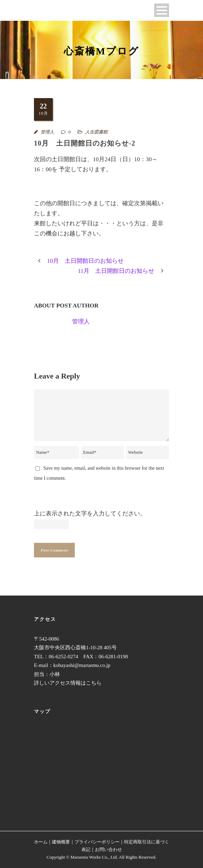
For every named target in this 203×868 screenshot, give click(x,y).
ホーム (41, 842)
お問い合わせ (108, 849)
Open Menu (162, 10)
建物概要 (61, 842)
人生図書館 (96, 132)
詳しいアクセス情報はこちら (68, 683)
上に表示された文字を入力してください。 (90, 514)
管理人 (47, 132)
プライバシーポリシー (97, 842)
